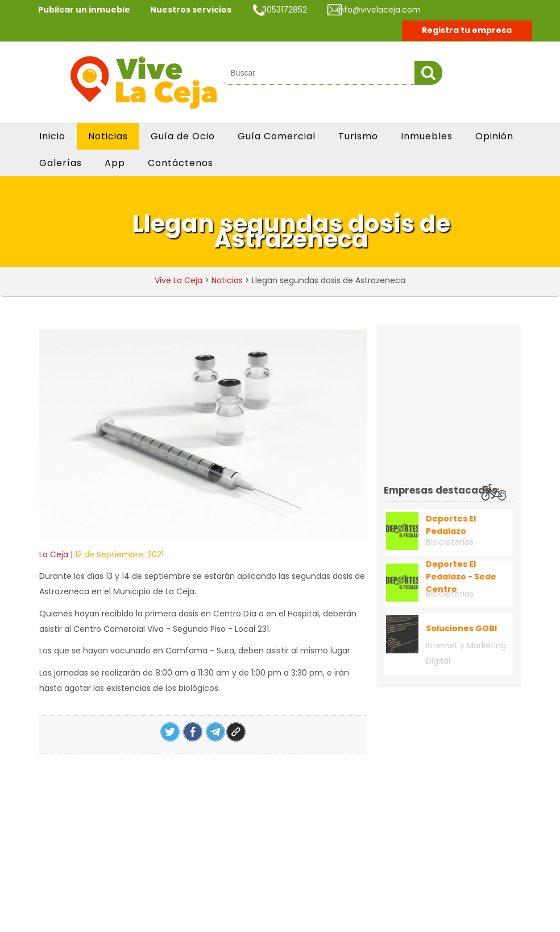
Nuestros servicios (191, 10)
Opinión (494, 136)
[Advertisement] (472, 404)
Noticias (108, 136)
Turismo (358, 136)
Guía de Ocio (183, 136)
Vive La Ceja (179, 280)
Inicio (52, 136)
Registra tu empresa (467, 30)
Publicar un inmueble (84, 10)
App (115, 163)
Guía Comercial (277, 136)
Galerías (61, 163)
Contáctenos (181, 163)
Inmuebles (427, 136)
